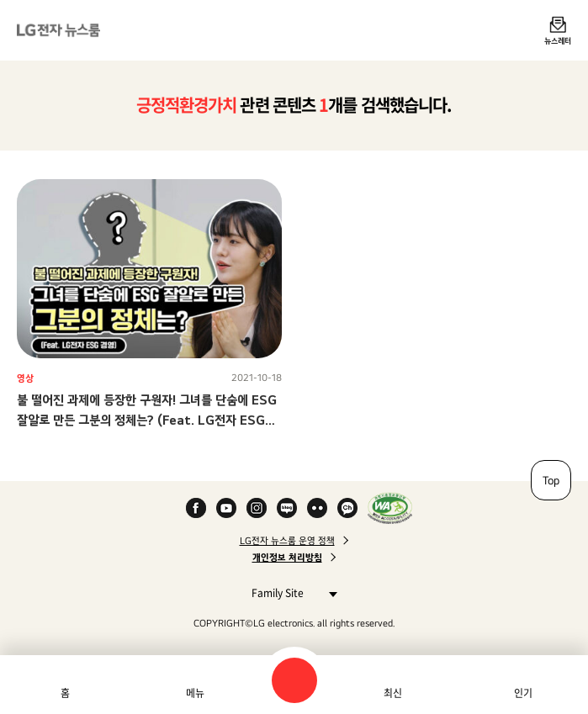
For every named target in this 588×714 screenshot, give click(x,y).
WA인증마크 (390, 508)
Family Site (290, 592)
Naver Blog (287, 508)
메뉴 (195, 693)
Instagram (257, 508)
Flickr (317, 508)
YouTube (226, 508)
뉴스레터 (558, 40)
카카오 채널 (347, 508)
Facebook (196, 508)
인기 (523, 693)
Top (551, 480)
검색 (294, 680)
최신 (393, 693)
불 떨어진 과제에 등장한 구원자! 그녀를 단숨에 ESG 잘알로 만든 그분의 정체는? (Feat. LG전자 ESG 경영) (147, 420)
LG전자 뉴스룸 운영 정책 (287, 541)
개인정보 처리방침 (287, 558)
